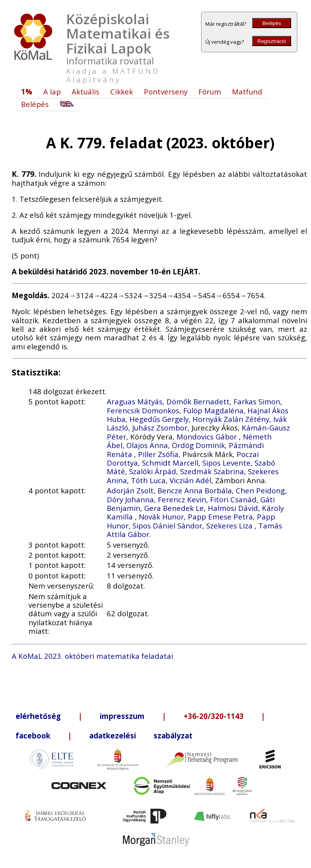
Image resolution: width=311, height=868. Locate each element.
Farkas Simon (257, 401)
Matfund (247, 92)
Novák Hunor (161, 517)
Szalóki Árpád (153, 471)
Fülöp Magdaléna (213, 410)
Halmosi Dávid (233, 508)
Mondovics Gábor (208, 437)
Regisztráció (271, 41)
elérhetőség (38, 716)
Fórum (210, 92)
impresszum (122, 716)
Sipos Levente (226, 463)
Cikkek (122, 92)
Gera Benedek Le (174, 508)
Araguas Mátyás (135, 401)
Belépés (272, 23)
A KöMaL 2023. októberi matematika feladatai (92, 656)
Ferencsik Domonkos (143, 410)
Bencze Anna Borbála (195, 490)
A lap (52, 92)
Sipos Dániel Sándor (167, 526)
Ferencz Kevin (182, 499)
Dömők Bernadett (198, 401)
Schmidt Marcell (170, 463)
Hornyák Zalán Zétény (231, 419)
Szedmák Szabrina (212, 471)
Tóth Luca (148, 480)
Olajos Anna (147, 445)
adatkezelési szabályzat (141, 735)
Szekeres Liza (230, 526)
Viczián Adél (190, 480)
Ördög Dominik (198, 445)
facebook (33, 735)
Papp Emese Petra (220, 517)
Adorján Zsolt (130, 490)
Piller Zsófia (158, 454)
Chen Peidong (260, 490)
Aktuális (86, 92)
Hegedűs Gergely (159, 419)
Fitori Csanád (233, 499)
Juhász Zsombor (160, 428)
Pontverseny (166, 92)
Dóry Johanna (130, 499)
